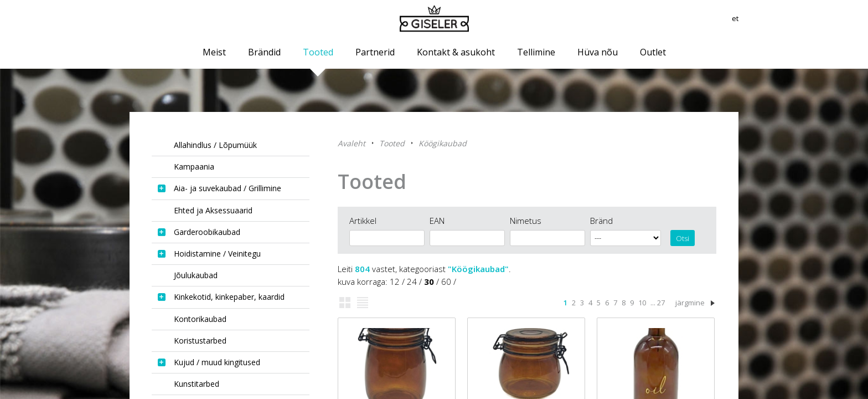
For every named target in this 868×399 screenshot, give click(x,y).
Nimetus (526, 221)
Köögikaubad (443, 143)
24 (412, 282)
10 (642, 303)
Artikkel (363, 221)
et (734, 19)
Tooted (392, 143)
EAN (437, 221)
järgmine (690, 303)
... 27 (658, 303)
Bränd (601, 221)
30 (429, 282)
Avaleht (352, 143)
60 (446, 282)
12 (395, 282)
